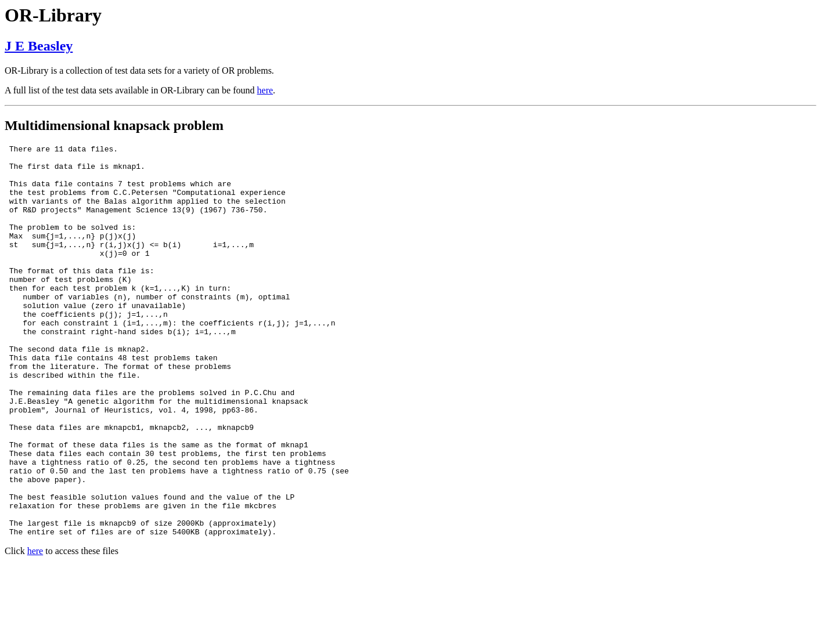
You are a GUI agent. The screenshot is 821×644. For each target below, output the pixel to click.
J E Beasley (39, 46)
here (265, 90)
